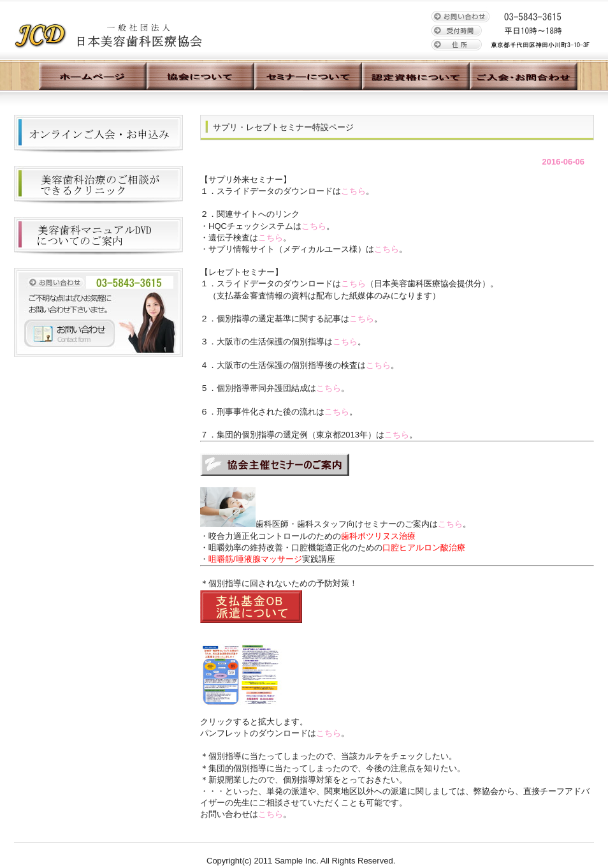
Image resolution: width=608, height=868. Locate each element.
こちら (353, 191)
